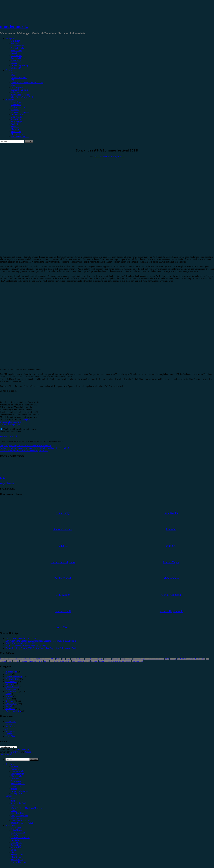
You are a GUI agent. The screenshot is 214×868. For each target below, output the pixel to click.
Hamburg (173, 659)
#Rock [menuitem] (14, 798)
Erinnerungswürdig (19, 65)
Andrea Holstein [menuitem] (18, 833)
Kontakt (9, 734)
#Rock (14, 73)
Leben (8, 694)
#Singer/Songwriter (19, 90)
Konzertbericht (17, 46)
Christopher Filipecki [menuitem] (20, 838)
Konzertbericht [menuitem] (17, 771)
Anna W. (15, 109)
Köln (204, 659)
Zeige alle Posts (7, 483)
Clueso (73, 659)
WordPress (16, 752)
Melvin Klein (17, 134)
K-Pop (193, 659)
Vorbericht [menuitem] (15, 769)
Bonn (64, 659)
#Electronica (16, 92)
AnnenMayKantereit (15, 659)
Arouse (28, 752)
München (40, 661)
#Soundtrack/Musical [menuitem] (20, 820)
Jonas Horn (16, 119)
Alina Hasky (16, 105)
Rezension (15, 41)
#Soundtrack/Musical (20, 95)
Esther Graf (128, 659)
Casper (68, 659)
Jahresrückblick (18, 58)
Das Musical (80, 659)
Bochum (58, 659)
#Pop (13, 75)
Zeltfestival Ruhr (137, 661)
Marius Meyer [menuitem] (17, 855)
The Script (68, 661)
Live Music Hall (25, 661)
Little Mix (16, 661)
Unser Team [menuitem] (16, 828)
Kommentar (16, 60)
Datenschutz (11, 721)
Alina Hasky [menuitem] (16, 830)
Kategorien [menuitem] (10, 764)
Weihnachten (117, 661)
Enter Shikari (116, 659)
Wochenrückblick (13, 711)
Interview (15, 53)
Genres (9, 70)
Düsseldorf (107, 659)
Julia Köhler (16, 122)
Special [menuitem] (14, 789)
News (8, 699)
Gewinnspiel (16, 56)
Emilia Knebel (17, 114)
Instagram (187, 659)
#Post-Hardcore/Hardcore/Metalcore (27, 82)
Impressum (10, 726)
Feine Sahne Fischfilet (157, 659)
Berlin (35, 659)
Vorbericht (15, 43)
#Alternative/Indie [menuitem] (19, 803)
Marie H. (15, 127)
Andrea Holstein (18, 107)
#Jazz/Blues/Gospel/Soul (22, 97)
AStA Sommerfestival (33, 446)
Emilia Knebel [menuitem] (17, 840)
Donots (87, 659)
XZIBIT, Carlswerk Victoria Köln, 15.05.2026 (26, 646)
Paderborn (47, 446)
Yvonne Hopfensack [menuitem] (20, 862)
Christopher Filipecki (20, 112)
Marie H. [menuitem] (15, 852)
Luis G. (97, 156)
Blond (53, 659)
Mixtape (9, 696)
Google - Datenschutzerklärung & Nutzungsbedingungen (15, 422)
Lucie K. (15, 124)
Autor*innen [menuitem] (11, 825)
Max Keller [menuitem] (16, 857)
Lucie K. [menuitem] (15, 850)
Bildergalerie (17, 68)
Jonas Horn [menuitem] (16, 845)
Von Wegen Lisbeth (105, 661)
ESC (122, 659)
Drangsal (100, 659)
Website (3, 436)
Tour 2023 (75, 661)
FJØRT (167, 659)
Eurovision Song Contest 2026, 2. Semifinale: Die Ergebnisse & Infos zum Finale (41, 648)
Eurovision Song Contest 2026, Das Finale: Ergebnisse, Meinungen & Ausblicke (41, 641)
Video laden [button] (15, 432)
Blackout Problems (44, 659)
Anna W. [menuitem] (15, 835)
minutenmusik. (14, 26)
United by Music (85, 661)
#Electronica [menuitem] (16, 818)
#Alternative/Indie (19, 78)
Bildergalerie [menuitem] (17, 793)
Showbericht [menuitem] (16, 776)
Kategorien (10, 38)
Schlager (61, 661)
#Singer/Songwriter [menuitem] (19, 815)
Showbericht (16, 51)
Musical (34, 661)
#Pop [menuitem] (13, 801)
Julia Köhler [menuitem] (16, 847)
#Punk (14, 85)
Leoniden (3, 661)
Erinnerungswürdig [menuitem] (19, 791)
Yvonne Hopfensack (20, 136)
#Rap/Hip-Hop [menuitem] (17, 813)
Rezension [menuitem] (15, 766)
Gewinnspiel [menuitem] (16, 781)
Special (14, 63)
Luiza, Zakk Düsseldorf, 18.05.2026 (21, 638)
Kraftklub (198, 659)
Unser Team (16, 102)
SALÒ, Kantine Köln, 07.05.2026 (20, 643)
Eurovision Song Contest (141, 659)
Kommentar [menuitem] (16, 786)
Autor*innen (11, 100)
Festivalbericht (17, 48)
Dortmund (94, 659)
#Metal (14, 80)
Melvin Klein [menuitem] (17, 860)
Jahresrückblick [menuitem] (18, 784)
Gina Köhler (16, 117)
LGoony (9, 661)
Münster (47, 661)
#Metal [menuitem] (14, 806)
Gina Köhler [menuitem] (16, 842)
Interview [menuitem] (15, 779)
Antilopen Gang (28, 659)
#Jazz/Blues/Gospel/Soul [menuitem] (22, 823)
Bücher (9, 674)
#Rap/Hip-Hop (17, 87)
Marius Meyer (17, 129)
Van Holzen (95, 661)
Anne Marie (4, 659)
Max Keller (16, 132)
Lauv (208, 659)
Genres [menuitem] (9, 796)
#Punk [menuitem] (14, 811)
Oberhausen (54, 661)
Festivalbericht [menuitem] (17, 774)
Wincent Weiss (126, 661)
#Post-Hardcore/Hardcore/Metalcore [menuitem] (27, 808)
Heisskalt (180, 659)
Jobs (7, 729)
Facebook (13, 436)
